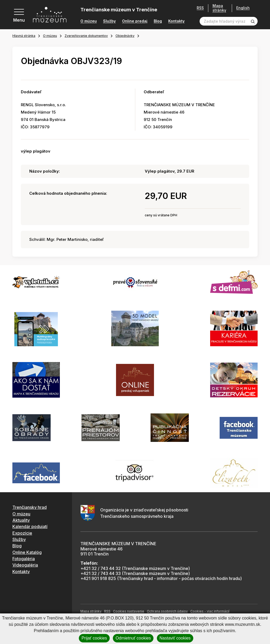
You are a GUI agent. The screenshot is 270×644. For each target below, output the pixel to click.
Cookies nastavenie (129, 611)
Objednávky (125, 36)
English (243, 8)
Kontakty (176, 21)
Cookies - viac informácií (210, 611)
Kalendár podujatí (30, 526)
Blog (158, 21)
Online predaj (135, 21)
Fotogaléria (24, 559)
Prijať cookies (94, 638)
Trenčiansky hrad (30, 507)
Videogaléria (25, 565)
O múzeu (89, 21)
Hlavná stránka (24, 36)
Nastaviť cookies (175, 638)
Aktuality (21, 520)
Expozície (22, 533)
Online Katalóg (27, 552)
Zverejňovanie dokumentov (86, 36)
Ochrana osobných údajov (167, 611)
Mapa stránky (219, 8)
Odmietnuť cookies (133, 638)
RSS (200, 8)
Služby (109, 21)
